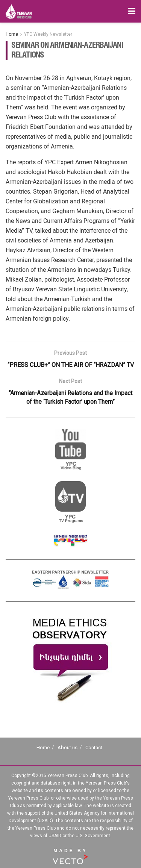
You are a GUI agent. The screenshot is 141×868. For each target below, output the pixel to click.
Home (12, 34)
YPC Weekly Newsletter (48, 34)
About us (67, 748)
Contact (94, 748)
